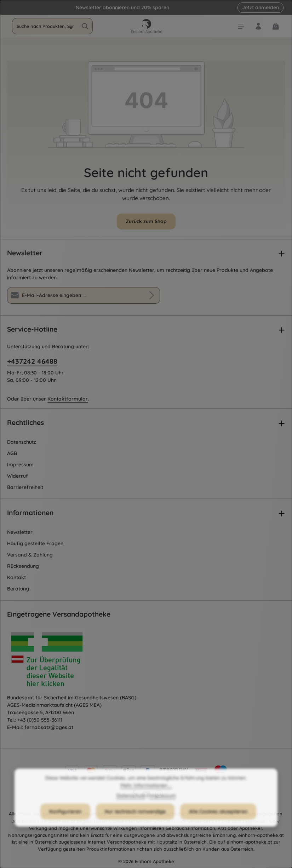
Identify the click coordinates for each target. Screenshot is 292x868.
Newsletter (20, 532)
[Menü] (241, 26)
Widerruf (18, 476)
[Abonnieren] (152, 295)
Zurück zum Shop (146, 221)
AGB (12, 453)
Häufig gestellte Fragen (35, 543)
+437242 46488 (32, 361)
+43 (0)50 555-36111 (40, 720)
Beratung (18, 589)
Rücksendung (23, 566)
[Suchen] (85, 26)
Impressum (20, 465)
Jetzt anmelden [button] (260, 7)
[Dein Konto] (258, 26)
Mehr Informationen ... (146, 795)
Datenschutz (22, 442)
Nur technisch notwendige (135, 821)
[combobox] (45, 26)
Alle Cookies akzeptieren (218, 821)
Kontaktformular (68, 399)
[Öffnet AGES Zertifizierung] (60, 661)
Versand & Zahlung (30, 555)
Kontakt (16, 577)
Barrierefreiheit (25, 487)
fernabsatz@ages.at (49, 727)
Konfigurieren (65, 821)
